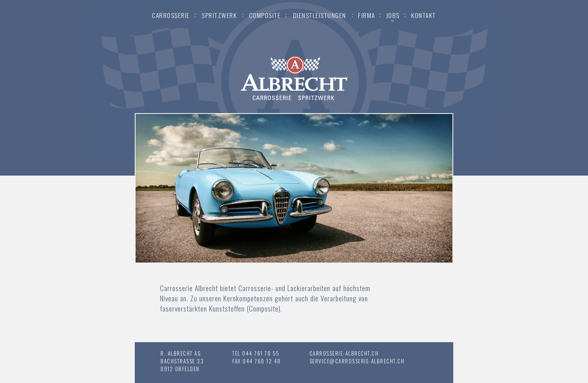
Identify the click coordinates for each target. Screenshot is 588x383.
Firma (367, 15)
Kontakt (424, 15)
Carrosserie (171, 15)
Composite (265, 15)
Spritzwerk (219, 15)
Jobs (393, 15)
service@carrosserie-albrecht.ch (357, 361)
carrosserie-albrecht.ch (344, 353)
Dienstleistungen (320, 15)
